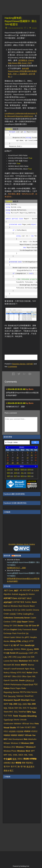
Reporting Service (19, 364)
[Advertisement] (23, 343)
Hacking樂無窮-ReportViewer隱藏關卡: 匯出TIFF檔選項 (21, 21)
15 (18, 458)
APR (30, 470)
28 (13, 463)
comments (12, 366)
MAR (24, 470)
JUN (17, 473)
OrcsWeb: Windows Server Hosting (22, 544)
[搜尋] (17, 442)
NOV (24, 476)
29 (18, 463)
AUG (30, 473)
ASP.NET (30, 364)
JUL (24, 473)
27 (8, 463)
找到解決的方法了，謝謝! (16, 568)
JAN (10, 470)
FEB (17, 470)
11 (32, 455)
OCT (17, 476)
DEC (30, 476)
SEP (10, 476)
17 (28, 458)
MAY (10, 473)
